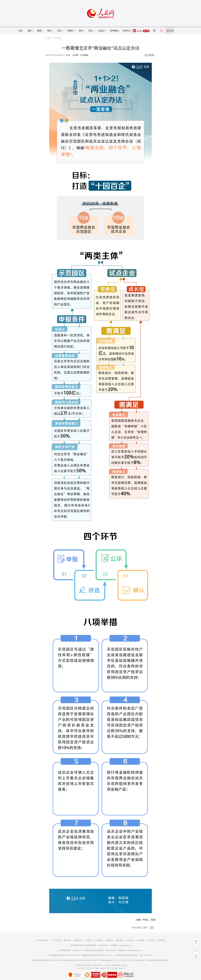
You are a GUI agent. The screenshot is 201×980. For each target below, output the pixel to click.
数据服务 (120, 940)
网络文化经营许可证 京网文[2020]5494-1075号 (82, 960)
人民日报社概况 (42, 940)
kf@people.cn (77, 950)
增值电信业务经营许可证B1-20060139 (97, 955)
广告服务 (88, 940)
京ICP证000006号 (137, 960)
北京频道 (58, 38)
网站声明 (130, 940)
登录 (172, 31)
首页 (21, 31)
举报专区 (127, 31)
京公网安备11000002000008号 (157, 960)
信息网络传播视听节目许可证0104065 (47, 960)
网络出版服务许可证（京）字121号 (115, 960)
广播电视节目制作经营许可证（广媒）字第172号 (133, 955)
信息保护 (151, 940)
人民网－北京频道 (80, 55)
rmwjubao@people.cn (135, 950)
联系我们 (162, 940)
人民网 (48, 38)
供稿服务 (109, 940)
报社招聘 (67, 940)
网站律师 (141, 940)
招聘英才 (78, 940)
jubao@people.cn (125, 945)
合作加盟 (99, 940)
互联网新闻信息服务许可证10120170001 (64, 955)
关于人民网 (56, 940)
